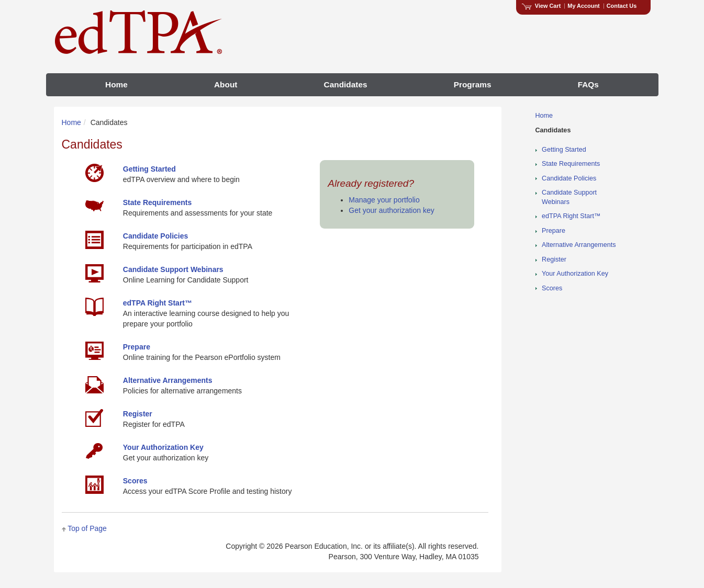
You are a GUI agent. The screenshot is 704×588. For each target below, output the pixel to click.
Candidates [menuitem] (346, 84)
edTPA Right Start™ (571, 216)
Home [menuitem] (116, 84)
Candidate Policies (569, 178)
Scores (552, 288)
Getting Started (564, 150)
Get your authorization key (391, 210)
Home (71, 122)
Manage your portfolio (384, 200)
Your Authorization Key (575, 274)
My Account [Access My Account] (583, 6)
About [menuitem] (226, 84)
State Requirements (571, 164)
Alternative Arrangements (579, 245)
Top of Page (87, 528)
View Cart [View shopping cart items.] (541, 6)
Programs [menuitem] (473, 84)
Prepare (554, 231)
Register (554, 259)
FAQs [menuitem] (588, 84)
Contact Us (622, 6)
